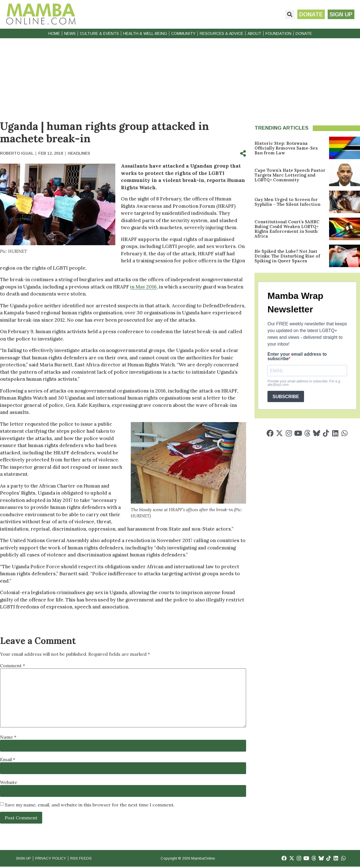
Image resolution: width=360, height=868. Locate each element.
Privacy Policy (56, 859)
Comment (13, 666)
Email (8, 759)
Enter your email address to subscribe (297, 357)
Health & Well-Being (145, 33)
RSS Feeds (90, 859)
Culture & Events (99, 33)
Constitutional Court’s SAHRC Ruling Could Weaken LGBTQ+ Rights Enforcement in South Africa (287, 229)
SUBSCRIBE (286, 397)
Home (54, 33)
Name (8, 737)
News (70, 33)
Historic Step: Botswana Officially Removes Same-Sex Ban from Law (286, 148)
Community (183, 33)
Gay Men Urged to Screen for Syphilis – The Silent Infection (287, 202)
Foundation (278, 33)
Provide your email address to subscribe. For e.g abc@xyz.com (304, 383)
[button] (286, 14)
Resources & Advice (221, 33)
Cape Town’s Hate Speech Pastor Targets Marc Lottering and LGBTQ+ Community (290, 175)
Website (9, 782)
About (254, 33)
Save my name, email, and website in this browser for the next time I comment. (90, 805)
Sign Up (25, 859)
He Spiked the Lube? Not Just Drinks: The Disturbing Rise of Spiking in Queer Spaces (287, 256)
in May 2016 (143, 287)
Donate (304, 33)
